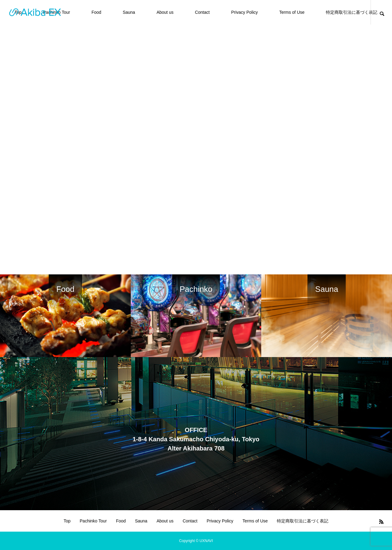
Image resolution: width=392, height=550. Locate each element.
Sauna (129, 12)
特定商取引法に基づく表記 (352, 12)
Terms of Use (292, 12)
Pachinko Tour (93, 521)
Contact (202, 12)
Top (67, 521)
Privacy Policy (245, 12)
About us (165, 12)
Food (96, 12)
